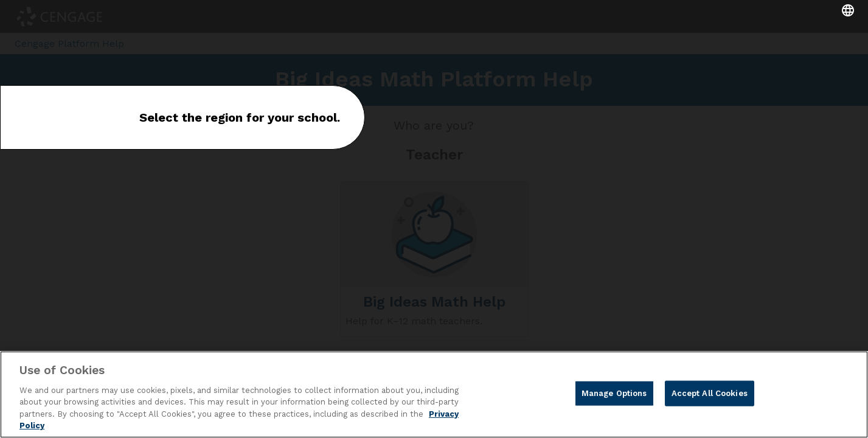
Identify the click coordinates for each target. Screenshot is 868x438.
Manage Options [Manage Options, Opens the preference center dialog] (614, 394)
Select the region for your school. (240, 117)
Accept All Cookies (710, 394)
